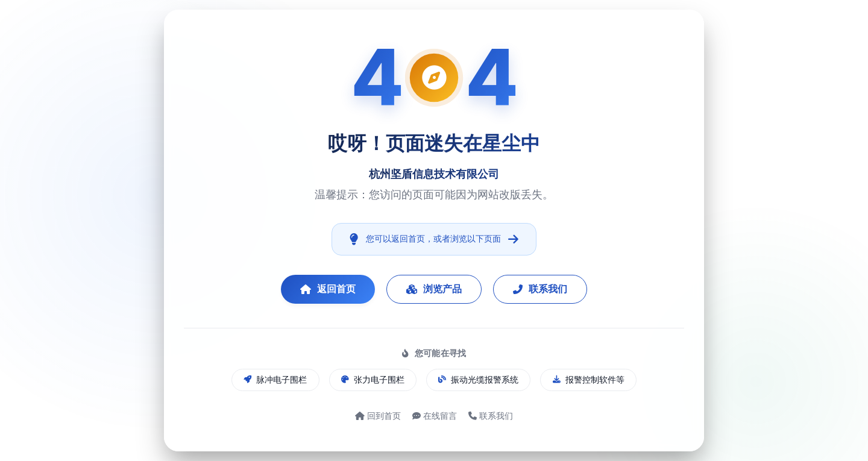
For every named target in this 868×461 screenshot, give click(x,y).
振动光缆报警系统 (478, 379)
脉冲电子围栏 (275, 379)
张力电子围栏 (373, 379)
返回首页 (328, 289)
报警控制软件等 (589, 379)
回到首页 (378, 416)
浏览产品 (434, 289)
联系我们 (540, 289)
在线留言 (435, 416)
